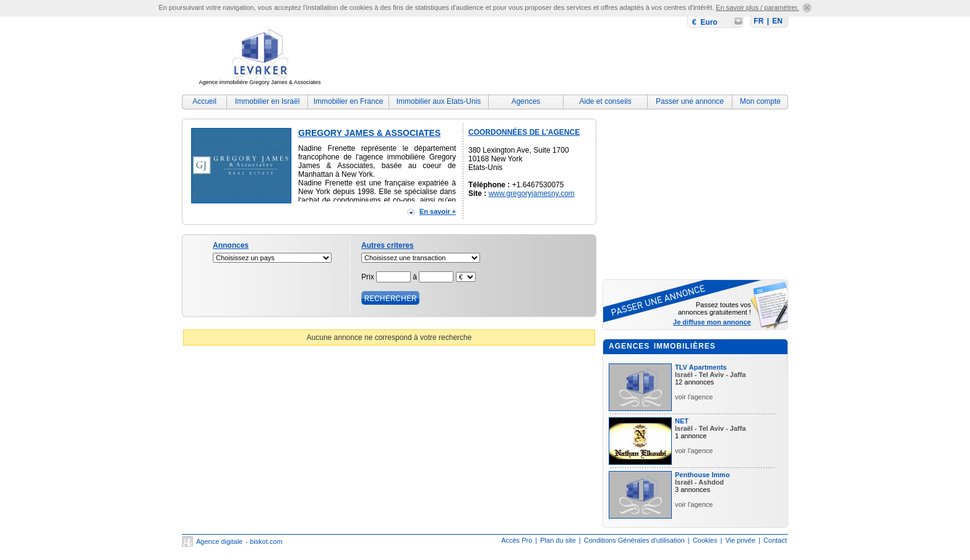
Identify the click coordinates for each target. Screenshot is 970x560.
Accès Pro (517, 540)
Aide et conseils (605, 101)
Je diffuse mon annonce (712, 322)
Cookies (705, 540)
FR (758, 21)
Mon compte (760, 101)
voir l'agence (694, 397)
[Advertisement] (563, 59)
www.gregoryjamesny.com (532, 193)
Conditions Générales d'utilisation (634, 540)
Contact (775, 540)
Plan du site (558, 540)
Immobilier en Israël (268, 101)
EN (777, 21)
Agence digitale (219, 541)
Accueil (204, 101)
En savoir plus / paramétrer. (758, 7)
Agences (526, 101)
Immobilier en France (349, 101)
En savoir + (438, 211)
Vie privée (740, 540)
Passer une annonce (690, 101)
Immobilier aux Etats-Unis (439, 101)
